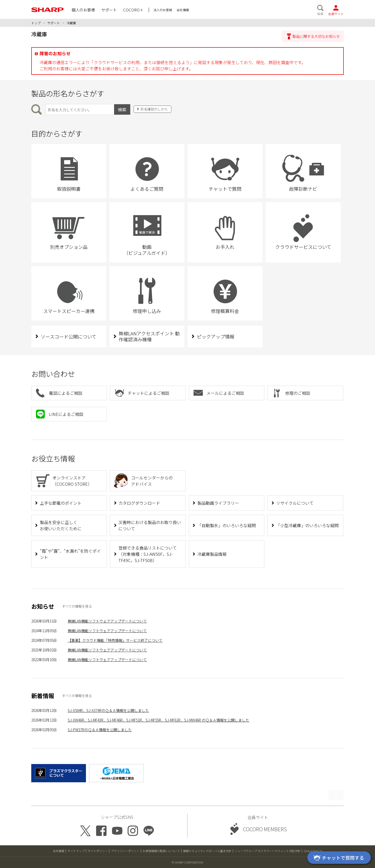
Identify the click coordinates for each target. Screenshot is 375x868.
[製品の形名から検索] (80, 109)
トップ (36, 23)
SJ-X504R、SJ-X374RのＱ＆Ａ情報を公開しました (108, 710)
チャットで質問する (338, 858)
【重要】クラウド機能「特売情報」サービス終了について (115, 640)
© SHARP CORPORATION (187, 862)
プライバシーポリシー (125, 851)
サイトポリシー (98, 851)
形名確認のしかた (154, 109)
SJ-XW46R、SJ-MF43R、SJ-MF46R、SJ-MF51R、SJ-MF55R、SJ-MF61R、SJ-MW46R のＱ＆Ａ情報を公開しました (158, 720)
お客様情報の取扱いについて (161, 851)
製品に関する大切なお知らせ (316, 36)
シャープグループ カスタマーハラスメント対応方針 (268, 851)
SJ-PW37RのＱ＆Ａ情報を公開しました (100, 730)
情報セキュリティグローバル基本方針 (207, 851)
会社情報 (59, 851)
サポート (54, 23)
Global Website (313, 851)
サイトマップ (76, 851)
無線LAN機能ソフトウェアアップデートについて (107, 621)
